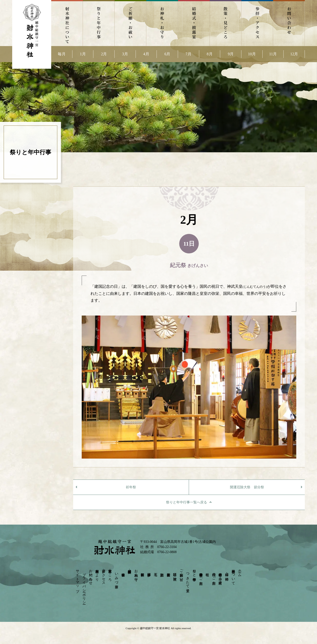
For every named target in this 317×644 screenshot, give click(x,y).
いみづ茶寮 (116, 577)
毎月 (62, 54)
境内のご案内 (214, 575)
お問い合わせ (289, 23)
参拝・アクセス (257, 23)
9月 (231, 54)
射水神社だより (97, 573)
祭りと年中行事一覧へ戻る (187, 502)
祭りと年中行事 (99, 23)
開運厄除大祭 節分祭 (247, 487)
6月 (167, 54)
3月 (125, 54)
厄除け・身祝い (175, 575)
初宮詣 (162, 571)
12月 (294, 54)
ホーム (240, 571)
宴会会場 (123, 571)
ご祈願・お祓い (130, 23)
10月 (252, 54)
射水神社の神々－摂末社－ (220, 576)
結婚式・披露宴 (194, 23)
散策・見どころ (226, 23)
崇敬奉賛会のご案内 (201, 575)
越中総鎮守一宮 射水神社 (155, 628)
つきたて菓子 (188, 579)
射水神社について (67, 23)
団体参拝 (149, 571)
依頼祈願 (143, 571)
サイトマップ (78, 579)
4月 (146, 54)
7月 (188, 54)
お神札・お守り (162, 23)
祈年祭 (131, 487)
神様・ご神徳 (227, 573)
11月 (273, 54)
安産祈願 (168, 571)
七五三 (155, 571)
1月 (83, 54)
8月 (210, 54)
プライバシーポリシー (84, 586)
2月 (104, 54)
